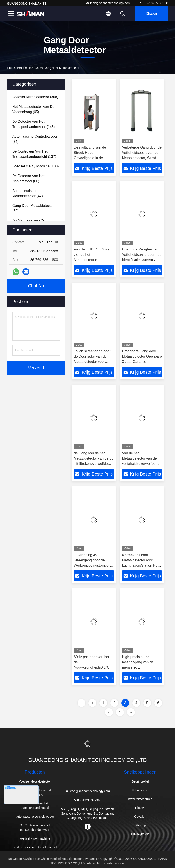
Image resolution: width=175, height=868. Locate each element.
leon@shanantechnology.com (108, 3)
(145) (33, 124)
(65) (33, 109)
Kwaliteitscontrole (140, 799)
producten (24, 68)
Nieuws (140, 808)
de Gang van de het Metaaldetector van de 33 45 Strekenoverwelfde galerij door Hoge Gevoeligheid (94, 464)
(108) (36, 166)
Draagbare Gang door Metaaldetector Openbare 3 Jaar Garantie (142, 356)
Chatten (151, 14)
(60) (28, 178)
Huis (10, 68)
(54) (35, 139)
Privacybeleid (140, 834)
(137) (34, 154)
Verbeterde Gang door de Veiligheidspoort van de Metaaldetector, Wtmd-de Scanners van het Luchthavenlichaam (142, 158)
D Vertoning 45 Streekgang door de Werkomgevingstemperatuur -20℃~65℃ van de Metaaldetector (96, 565)
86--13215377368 (154, 3)
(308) (35, 97)
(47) (28, 193)
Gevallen (140, 817)
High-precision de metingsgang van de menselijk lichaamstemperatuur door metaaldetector (138, 667)
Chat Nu (36, 286)
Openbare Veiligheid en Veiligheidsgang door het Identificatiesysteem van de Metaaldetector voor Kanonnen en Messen (141, 260)
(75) (33, 208)
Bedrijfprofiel (140, 781)
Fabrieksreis (140, 790)
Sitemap (140, 825)
